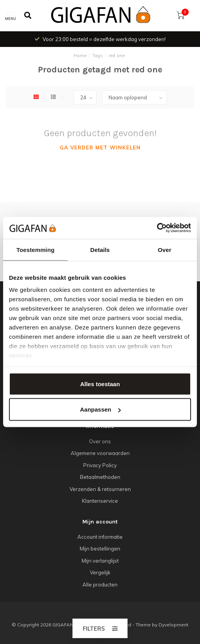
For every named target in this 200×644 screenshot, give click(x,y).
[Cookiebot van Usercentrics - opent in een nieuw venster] (157, 228)
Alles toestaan (100, 384)
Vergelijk (100, 572)
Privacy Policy (100, 465)
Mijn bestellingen (100, 549)
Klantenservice (100, 501)
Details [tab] (100, 249)
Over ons (100, 441)
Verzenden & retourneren (100, 489)
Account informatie (100, 537)
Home (80, 56)
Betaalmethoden (100, 477)
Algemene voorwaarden (100, 453)
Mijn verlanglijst (100, 561)
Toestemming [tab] (36, 249)
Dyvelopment (173, 625)
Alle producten (100, 585)
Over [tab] (165, 249)
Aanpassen (100, 409)
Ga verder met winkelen (100, 148)
